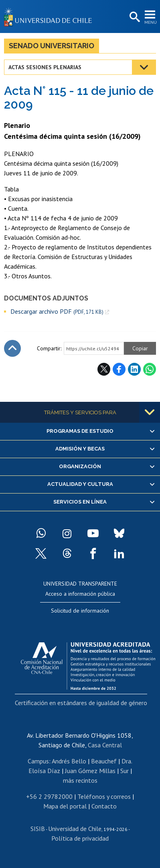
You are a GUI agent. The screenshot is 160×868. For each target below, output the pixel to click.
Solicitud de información (80, 611)
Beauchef (104, 761)
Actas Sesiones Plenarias (45, 67)
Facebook (119, 369)
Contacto (104, 806)
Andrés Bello (69, 761)
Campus (38, 761)
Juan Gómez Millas (90, 771)
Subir (12, 348)
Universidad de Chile (75, 829)
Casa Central (105, 745)
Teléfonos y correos (104, 796)
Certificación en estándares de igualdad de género (81, 703)
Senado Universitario (52, 46)
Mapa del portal (65, 806)
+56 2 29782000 (49, 796)
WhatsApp (150, 369)
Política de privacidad (80, 838)
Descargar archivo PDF (57, 312)
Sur (125, 771)
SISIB (38, 829)
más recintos (80, 780)
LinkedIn (134, 369)
